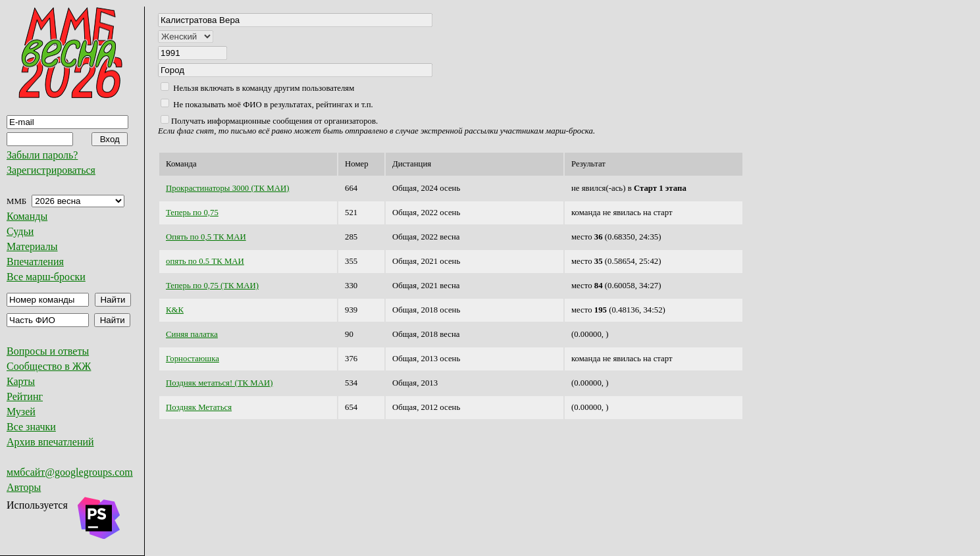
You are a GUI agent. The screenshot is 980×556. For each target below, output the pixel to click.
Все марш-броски (46, 277)
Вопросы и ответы (48, 351)
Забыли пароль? (42, 155)
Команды (27, 216)
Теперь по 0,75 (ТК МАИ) (212, 286)
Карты (21, 381)
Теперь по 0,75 (192, 213)
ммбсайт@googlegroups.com (70, 472)
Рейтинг (25, 396)
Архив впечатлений (50, 442)
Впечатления (35, 262)
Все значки (31, 427)
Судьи (20, 231)
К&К (175, 310)
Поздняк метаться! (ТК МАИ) (219, 383)
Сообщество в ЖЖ (49, 366)
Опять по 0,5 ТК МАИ (206, 237)
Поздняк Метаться (199, 407)
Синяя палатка (192, 334)
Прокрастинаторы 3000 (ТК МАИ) (227, 188)
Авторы (24, 487)
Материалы (32, 246)
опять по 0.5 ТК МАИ (205, 261)
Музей (21, 412)
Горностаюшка (193, 359)
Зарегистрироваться (51, 170)
